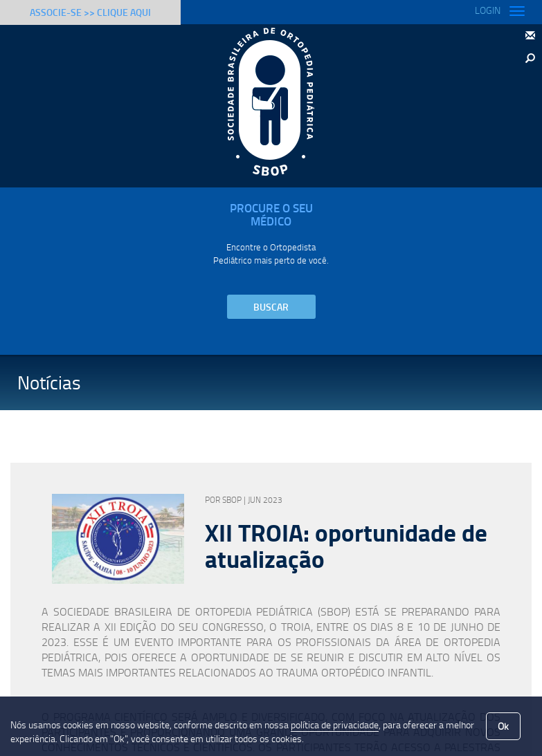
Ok (503, 726)
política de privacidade (335, 725)
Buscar (271, 307)
